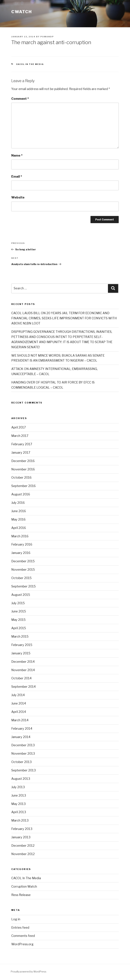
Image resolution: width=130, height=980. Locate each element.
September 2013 (24, 770)
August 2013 (21, 779)
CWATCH (22, 12)
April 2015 (19, 628)
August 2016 (21, 494)
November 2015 (23, 570)
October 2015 (21, 578)
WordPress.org (22, 944)
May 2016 (18, 519)
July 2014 (18, 695)
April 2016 (19, 528)
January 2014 (21, 737)
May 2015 (18, 620)
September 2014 (24, 687)
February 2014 (22, 729)
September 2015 (24, 586)
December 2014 (23, 662)
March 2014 (20, 720)
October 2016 (21, 478)
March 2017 (20, 436)
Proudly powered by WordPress (28, 972)
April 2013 (19, 812)
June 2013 (19, 795)
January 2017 (21, 453)
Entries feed (20, 928)
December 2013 (23, 745)
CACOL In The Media (30, 64)
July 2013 (18, 787)
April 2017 (19, 427)
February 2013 (22, 829)
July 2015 (18, 603)
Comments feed (23, 936)
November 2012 (23, 854)
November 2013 (23, 754)
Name (17, 155)
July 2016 (18, 503)
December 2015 (23, 561)
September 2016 (24, 486)
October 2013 (21, 762)
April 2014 (19, 712)
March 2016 (20, 536)
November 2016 (23, 469)
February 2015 (22, 645)
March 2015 (20, 636)
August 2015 (21, 595)
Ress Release (21, 895)
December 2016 (23, 461)
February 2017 (22, 444)
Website (18, 197)
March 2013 (20, 820)
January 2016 (21, 553)
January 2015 (21, 653)
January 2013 (21, 837)
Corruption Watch (24, 886)
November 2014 (23, 670)
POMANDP (47, 37)
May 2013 (18, 804)
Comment (20, 99)
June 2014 (19, 703)
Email (17, 177)
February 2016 (22, 544)
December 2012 (23, 846)
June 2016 (19, 511)
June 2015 (19, 611)
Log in (16, 919)
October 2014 (21, 678)
